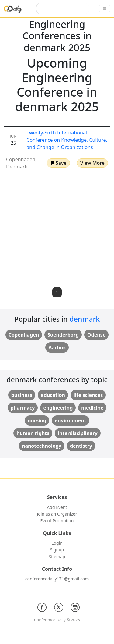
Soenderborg (63, 335)
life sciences (88, 395)
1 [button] (57, 292)
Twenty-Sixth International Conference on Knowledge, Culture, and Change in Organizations (67, 140)
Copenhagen (24, 335)
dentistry (81, 446)
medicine (92, 408)
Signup (57, 550)
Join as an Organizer (57, 514)
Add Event (57, 507)
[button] (58, 163)
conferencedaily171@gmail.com (57, 579)
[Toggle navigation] (105, 8)
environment (71, 420)
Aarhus (57, 347)
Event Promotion (57, 521)
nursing (37, 420)
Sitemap (57, 557)
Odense (96, 335)
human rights (33, 433)
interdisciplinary (78, 433)
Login (57, 543)
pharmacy (23, 408)
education (53, 395)
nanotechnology (42, 446)
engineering (58, 408)
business (22, 395)
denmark (85, 319)
